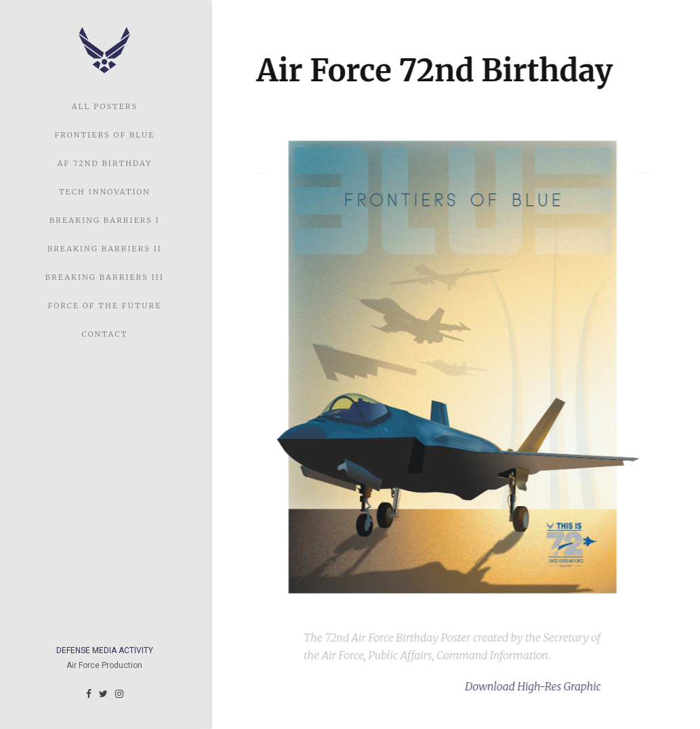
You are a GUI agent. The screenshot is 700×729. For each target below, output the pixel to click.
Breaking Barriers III (105, 277)
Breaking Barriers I (105, 220)
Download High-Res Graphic (532, 686)
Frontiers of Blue (105, 135)
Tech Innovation (105, 192)
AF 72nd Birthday (104, 163)
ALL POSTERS (105, 106)
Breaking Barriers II (105, 249)
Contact (104, 334)
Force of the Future (105, 306)
